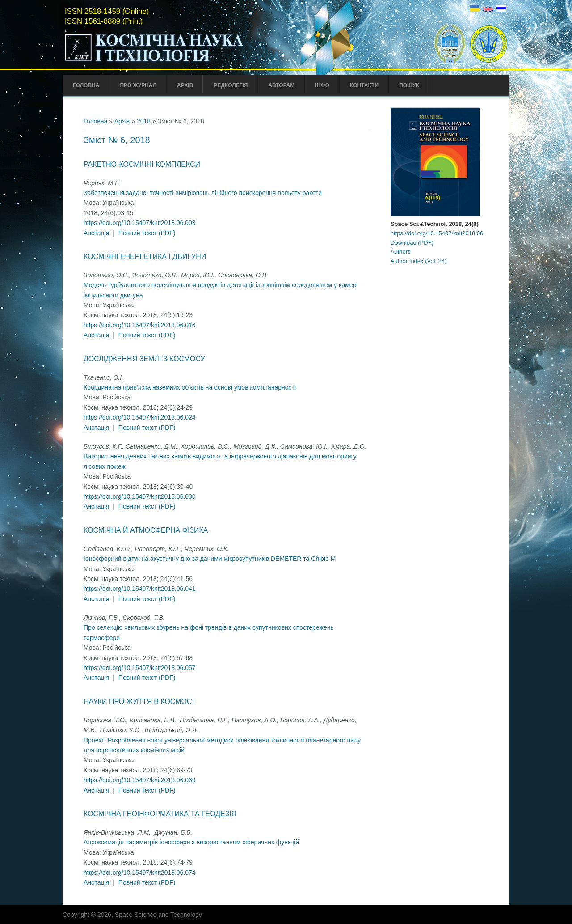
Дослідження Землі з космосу (144, 359)
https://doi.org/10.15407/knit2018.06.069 (140, 780)
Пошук (409, 85)
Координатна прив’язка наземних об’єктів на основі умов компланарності (190, 387)
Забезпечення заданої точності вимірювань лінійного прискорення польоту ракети (203, 193)
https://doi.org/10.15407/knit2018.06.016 (140, 325)
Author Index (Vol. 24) (419, 261)
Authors (401, 252)
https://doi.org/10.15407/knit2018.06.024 (140, 417)
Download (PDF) (412, 243)
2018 (144, 121)
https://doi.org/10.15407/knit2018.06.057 (140, 668)
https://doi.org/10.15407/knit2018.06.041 (140, 589)
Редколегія (231, 85)
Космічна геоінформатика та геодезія (160, 814)
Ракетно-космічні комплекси (142, 164)
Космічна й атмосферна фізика (146, 530)
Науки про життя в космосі (139, 701)
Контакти (364, 85)
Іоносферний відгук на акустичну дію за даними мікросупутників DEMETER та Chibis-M (210, 559)
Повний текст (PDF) (147, 233)
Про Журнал (138, 85)
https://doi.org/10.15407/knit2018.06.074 (140, 873)
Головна (86, 85)
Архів (185, 85)
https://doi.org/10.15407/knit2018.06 (437, 233)
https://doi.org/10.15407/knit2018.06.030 (140, 496)
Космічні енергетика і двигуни (145, 256)
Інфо (322, 85)
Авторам (281, 85)
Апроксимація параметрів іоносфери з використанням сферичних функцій (191, 842)
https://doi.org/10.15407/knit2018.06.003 (140, 223)
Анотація (96, 233)
